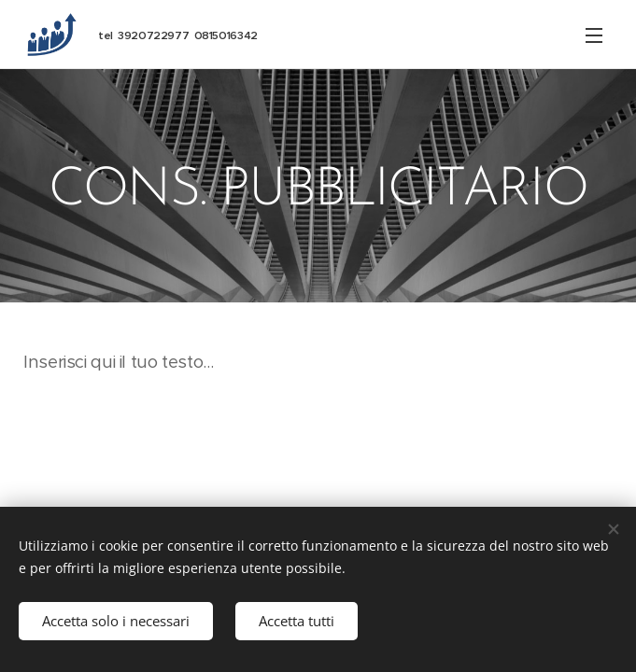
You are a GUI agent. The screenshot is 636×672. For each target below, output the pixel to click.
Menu (594, 35)
